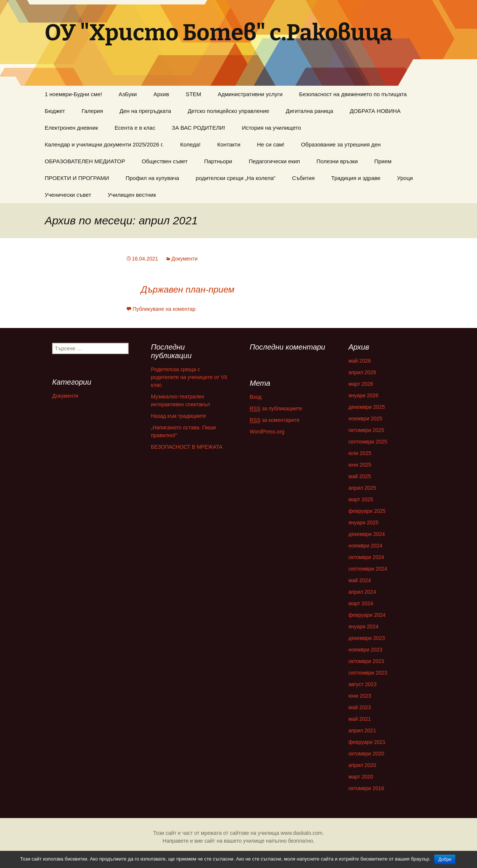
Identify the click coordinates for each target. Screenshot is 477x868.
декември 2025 (367, 407)
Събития (304, 178)
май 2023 (360, 707)
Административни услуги (250, 94)
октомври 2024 (366, 557)
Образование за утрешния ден (341, 144)
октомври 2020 (366, 754)
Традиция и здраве (356, 178)
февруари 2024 (367, 615)
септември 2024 (368, 569)
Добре (445, 859)
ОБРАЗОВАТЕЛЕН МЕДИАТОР (85, 161)
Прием (383, 161)
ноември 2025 (365, 419)
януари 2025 (364, 523)
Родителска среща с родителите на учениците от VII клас (189, 377)
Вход (256, 397)
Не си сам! (271, 144)
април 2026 (362, 372)
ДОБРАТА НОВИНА (375, 111)
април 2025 (362, 488)
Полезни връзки (337, 161)
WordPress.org (267, 432)
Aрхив (161, 94)
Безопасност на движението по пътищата (353, 94)
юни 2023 (360, 696)
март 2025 (361, 499)
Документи (184, 259)
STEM (193, 94)
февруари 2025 (367, 511)
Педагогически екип (274, 161)
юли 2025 (360, 453)
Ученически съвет (68, 195)
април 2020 (362, 765)
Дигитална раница (309, 111)
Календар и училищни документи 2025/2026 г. (104, 144)
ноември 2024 (365, 546)
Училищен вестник (132, 195)
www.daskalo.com (301, 833)
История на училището (271, 128)
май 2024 (360, 580)
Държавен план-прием (188, 289)
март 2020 (361, 777)
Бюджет (55, 111)
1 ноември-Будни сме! (73, 94)
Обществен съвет (165, 161)
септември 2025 (368, 442)
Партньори (218, 161)
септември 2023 (368, 673)
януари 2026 (364, 395)
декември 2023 (367, 638)
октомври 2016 (366, 788)
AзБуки (128, 94)
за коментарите (275, 420)
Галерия (92, 111)
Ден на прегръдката (145, 111)
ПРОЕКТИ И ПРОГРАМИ (77, 178)
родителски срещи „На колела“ (236, 178)
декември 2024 (367, 534)
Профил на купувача (152, 178)
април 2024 (362, 592)
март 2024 (361, 603)
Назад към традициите (179, 416)
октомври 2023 (366, 661)
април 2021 (362, 730)
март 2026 (361, 384)
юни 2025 (360, 465)
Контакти (229, 144)
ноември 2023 (365, 650)
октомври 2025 (366, 430)
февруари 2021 (367, 742)
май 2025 (360, 476)
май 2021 (360, 719)
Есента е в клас (135, 128)
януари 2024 (364, 626)
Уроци (405, 178)
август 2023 (363, 684)
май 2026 (360, 361)
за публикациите (276, 409)
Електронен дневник (71, 128)
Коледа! (190, 144)
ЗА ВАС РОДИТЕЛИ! (198, 128)
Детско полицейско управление (229, 111)
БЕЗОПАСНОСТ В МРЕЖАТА (187, 447)
